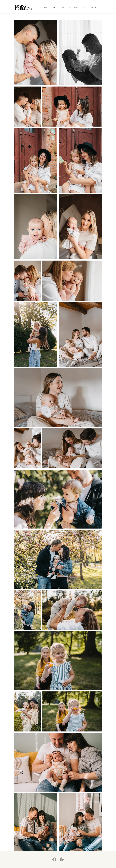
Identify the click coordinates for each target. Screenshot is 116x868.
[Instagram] (62, 859)
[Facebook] (54, 859)
